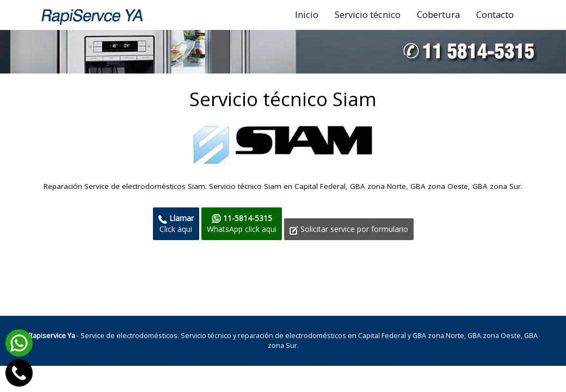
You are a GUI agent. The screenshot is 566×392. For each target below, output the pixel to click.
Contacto (495, 14)
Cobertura (438, 14)
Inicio (307, 14)
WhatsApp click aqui (242, 223)
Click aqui (176, 223)
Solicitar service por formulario (349, 229)
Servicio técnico (368, 14)
